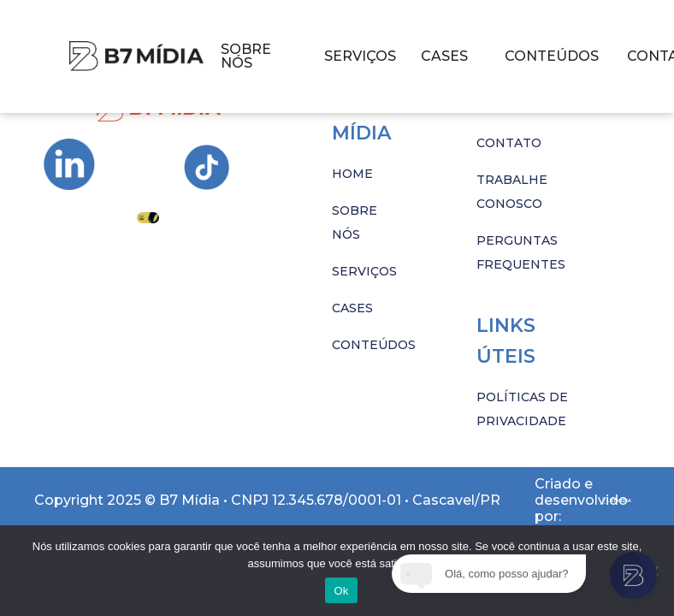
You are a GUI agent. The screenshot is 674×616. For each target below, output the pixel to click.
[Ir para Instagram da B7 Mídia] (69, 164)
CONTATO (509, 143)
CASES (444, 56)
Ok (341, 591)
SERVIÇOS (360, 56)
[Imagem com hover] (136, 56)
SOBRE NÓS (246, 56)
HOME (352, 174)
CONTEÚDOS (552, 56)
